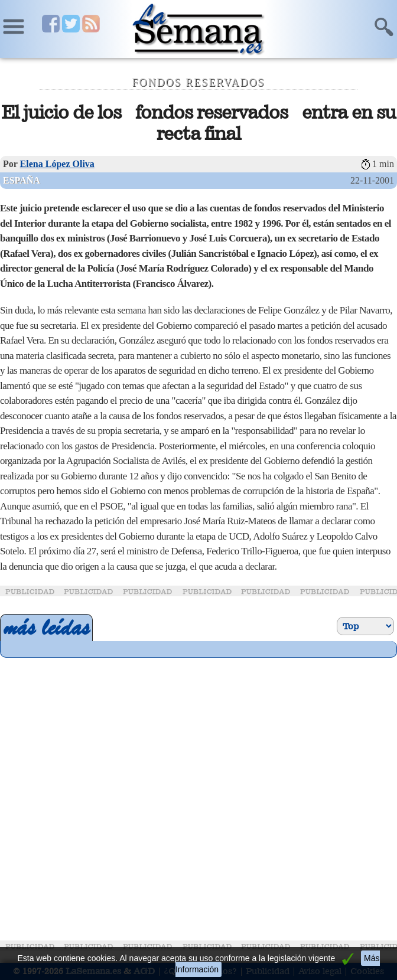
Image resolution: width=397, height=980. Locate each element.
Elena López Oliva (57, 164)
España (22, 180)
